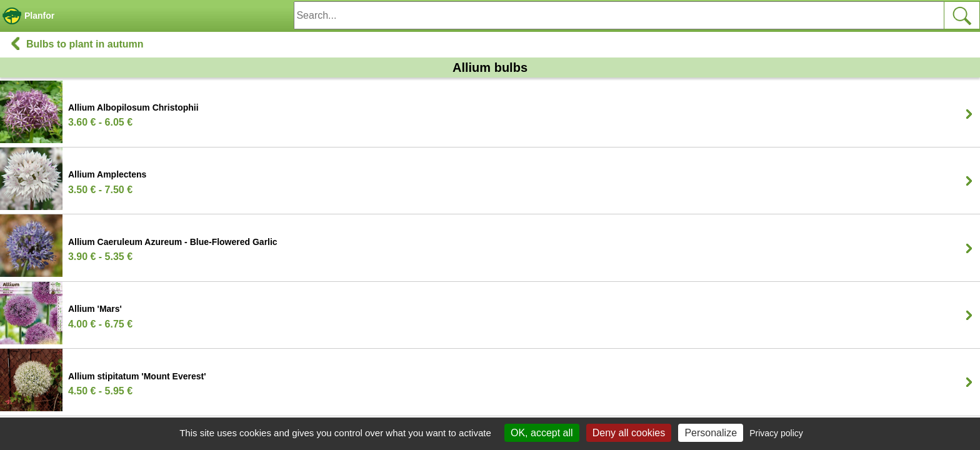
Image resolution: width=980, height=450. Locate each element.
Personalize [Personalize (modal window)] (711, 433)
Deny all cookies (629, 433)
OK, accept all (542, 433)
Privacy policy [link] (776, 433)
